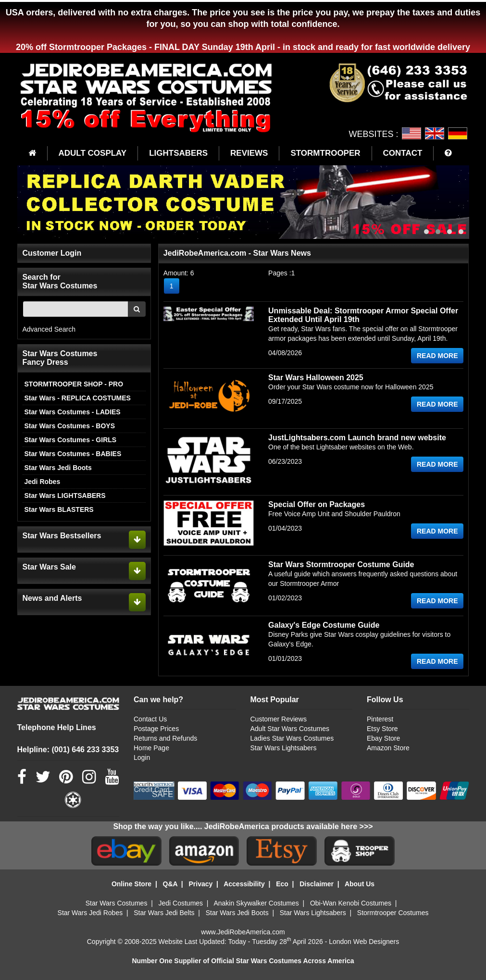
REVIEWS (249, 153)
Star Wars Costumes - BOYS (70, 426)
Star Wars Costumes (117, 903)
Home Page (151, 748)
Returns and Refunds (165, 738)
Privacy (200, 884)
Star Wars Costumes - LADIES (73, 412)
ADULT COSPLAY (93, 153)
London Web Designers (364, 942)
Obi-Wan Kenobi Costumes (351, 903)
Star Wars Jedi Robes (90, 913)
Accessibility (244, 884)
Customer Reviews (279, 719)
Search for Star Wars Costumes (60, 281)
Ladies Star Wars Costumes (292, 738)
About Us (360, 884)
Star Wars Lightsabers (284, 748)
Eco (282, 884)
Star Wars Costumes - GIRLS (71, 440)
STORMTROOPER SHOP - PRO (74, 384)
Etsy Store (382, 729)
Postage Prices (156, 729)
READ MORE (437, 356)
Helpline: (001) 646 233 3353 (68, 750)
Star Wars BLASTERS (59, 509)
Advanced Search (49, 329)
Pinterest (380, 719)
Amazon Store (388, 748)
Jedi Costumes (181, 903)
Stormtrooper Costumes (393, 913)
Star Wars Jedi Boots (58, 468)
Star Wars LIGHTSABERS (65, 496)
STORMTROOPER (325, 153)
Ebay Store (383, 738)
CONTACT (403, 153)
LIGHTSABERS (178, 153)
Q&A (170, 884)
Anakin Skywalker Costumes (256, 903)
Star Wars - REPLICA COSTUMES (78, 398)
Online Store (131, 884)
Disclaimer (317, 884)
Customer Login (52, 253)
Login (142, 757)
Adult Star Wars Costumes (290, 729)
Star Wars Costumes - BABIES (73, 454)
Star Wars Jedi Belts (164, 913)
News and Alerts (52, 598)
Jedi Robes (43, 482)
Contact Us (150, 719)
